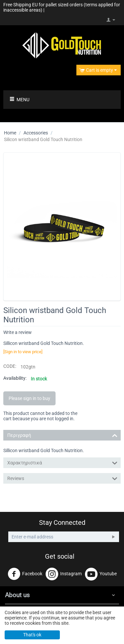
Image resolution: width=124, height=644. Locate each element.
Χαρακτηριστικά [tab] (62, 462)
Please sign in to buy (29, 398)
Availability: (15, 378)
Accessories (36, 133)
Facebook (25, 574)
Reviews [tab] (62, 478)
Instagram (64, 574)
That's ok (32, 635)
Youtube (101, 574)
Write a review (18, 332)
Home (10, 133)
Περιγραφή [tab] (62, 435)
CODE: (10, 366)
